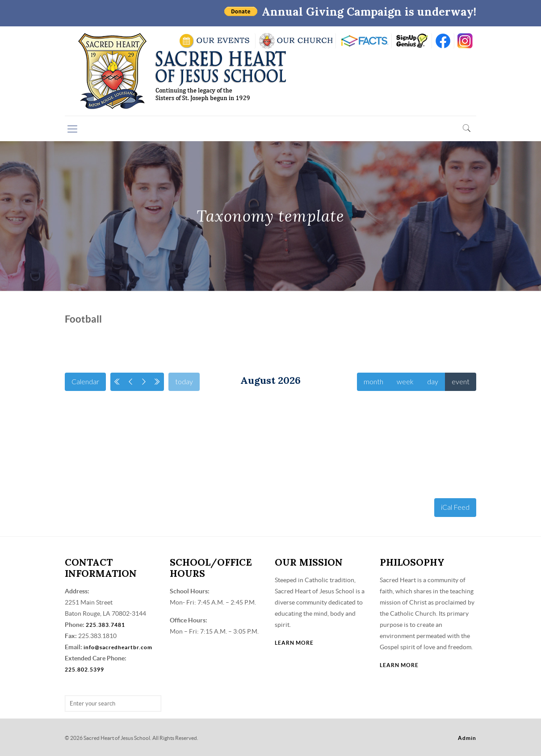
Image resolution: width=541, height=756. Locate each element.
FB (443, 41)
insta (465, 41)
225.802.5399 (84, 670)
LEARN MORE (294, 643)
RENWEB (364, 41)
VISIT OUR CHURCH (296, 41)
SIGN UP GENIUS (412, 41)
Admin (467, 738)
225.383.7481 (105, 625)
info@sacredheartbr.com (118, 647)
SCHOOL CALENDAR (215, 41)
